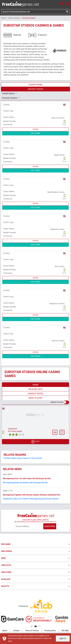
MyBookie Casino (57, 229)
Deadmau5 (13, 429)
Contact (16, 631)
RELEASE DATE (35, 389)
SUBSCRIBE (50, 526)
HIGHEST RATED (36, 89)
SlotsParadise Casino (56, 192)
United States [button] (9, 93)
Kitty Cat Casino (58, 118)
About (5, 631)
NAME (35, 385)
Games (17, 35)
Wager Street (59, 155)
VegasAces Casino (57, 304)
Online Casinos (14, 18)
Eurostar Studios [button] (10, 98)
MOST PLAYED (35, 398)
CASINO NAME (36, 85)
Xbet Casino (60, 266)
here (10, 641)
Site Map (65, 631)
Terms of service (32, 631)
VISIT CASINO (35, 133)
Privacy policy (50, 631)
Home (3, 18)
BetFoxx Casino (58, 341)
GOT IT (63, 639)
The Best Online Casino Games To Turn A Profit (23, 458)
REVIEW (35, 129)
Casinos (42, 35)
